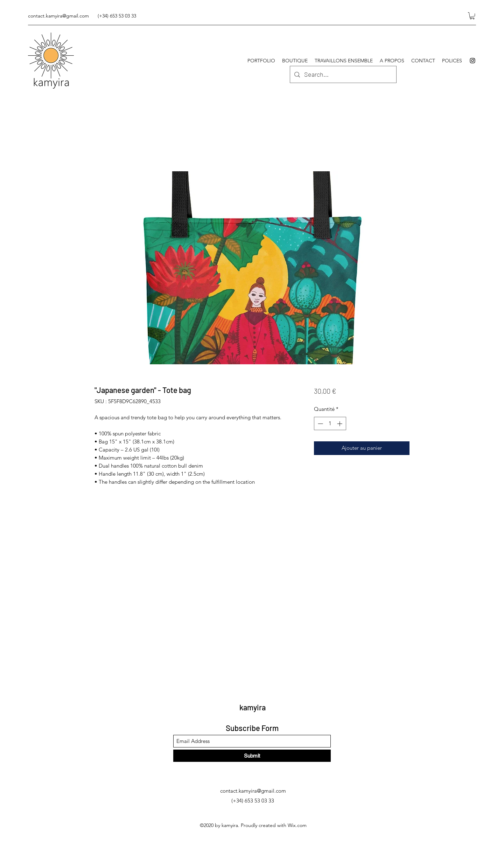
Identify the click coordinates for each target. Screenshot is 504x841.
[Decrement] (320, 424)
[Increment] (340, 424)
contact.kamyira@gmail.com (58, 16)
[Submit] (252, 756)
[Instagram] (472, 61)
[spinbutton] (330, 424)
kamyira (253, 707)
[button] (472, 16)
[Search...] (343, 75)
